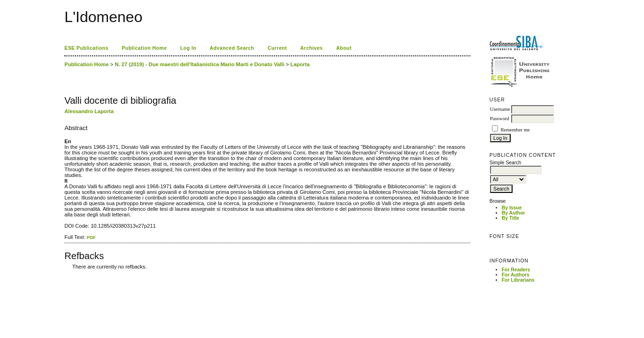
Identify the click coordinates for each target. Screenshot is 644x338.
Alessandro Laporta (89, 111)
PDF (91, 237)
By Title (510, 218)
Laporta (300, 64)
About (344, 48)
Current (277, 48)
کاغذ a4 (65, 274)
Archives (312, 48)
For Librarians (518, 280)
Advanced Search (232, 48)
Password (500, 119)
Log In (188, 48)
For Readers (516, 270)
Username (500, 109)
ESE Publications (86, 48)
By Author (514, 213)
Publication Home (144, 48)
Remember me (515, 130)
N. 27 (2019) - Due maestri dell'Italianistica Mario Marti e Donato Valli (199, 64)
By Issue (512, 208)
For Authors (516, 275)
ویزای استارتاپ (67, 274)
